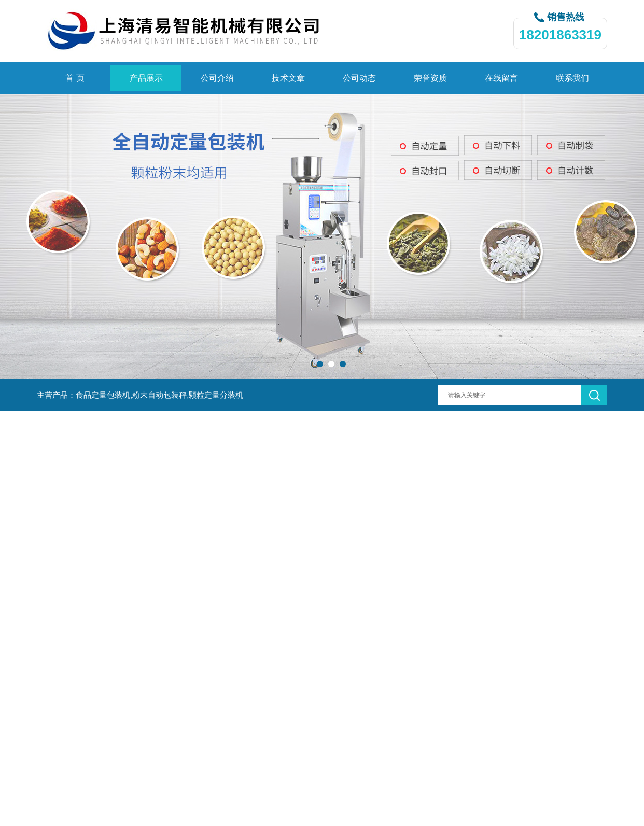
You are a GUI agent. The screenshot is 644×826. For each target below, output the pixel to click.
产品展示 (146, 78)
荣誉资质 (430, 78)
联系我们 (572, 78)
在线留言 (501, 78)
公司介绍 (217, 78)
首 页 (75, 78)
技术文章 (288, 78)
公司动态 (359, 78)
